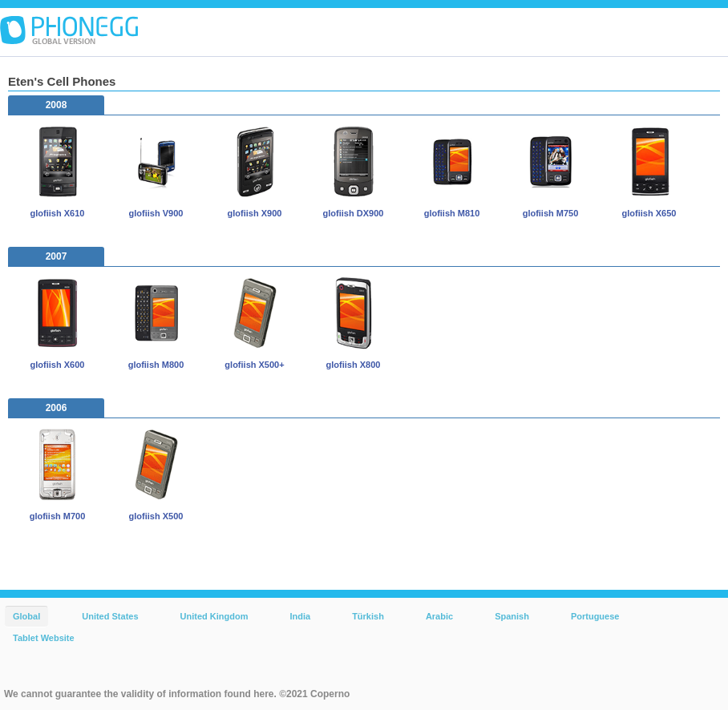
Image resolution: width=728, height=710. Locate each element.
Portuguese (595, 616)
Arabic (439, 616)
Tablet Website (44, 638)
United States (110, 616)
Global (26, 616)
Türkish (368, 616)
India (300, 616)
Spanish (512, 616)
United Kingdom (214, 616)
